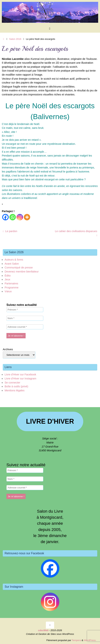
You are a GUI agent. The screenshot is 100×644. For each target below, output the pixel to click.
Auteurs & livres (14, 260)
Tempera (76, 640)
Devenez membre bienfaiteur (22, 272)
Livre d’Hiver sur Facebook (20, 374)
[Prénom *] (25, 310)
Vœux (8, 291)
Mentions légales (15, 390)
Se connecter (12, 383)
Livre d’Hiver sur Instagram (20, 379)
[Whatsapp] (13, 217)
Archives (8, 349)
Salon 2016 (15, 39)
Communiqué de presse (19, 268)
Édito (8, 276)
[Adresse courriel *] (25, 327)
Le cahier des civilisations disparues (76, 233)
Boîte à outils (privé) (16, 386)
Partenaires (11, 283)
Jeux (7, 279)
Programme (12, 288)
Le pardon (10, 231)
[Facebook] (5, 217)
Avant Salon (12, 264)
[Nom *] (25, 318)
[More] (27, 217)
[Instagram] (20, 217)
